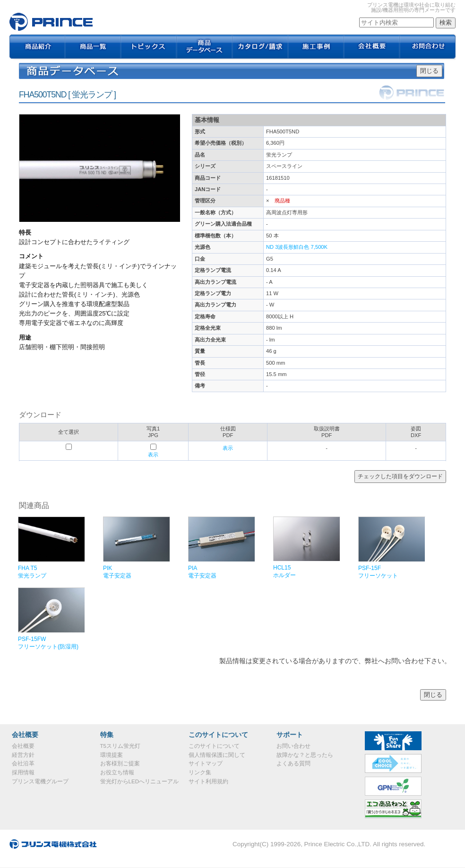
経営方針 (23, 755)
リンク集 (200, 772)
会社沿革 (23, 763)
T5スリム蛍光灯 (120, 746)
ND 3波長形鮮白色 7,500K (297, 247)
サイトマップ (206, 763)
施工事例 (316, 47)
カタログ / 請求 (260, 47)
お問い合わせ (293, 746)
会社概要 (372, 47)
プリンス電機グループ (40, 781)
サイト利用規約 (208, 781)
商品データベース (205, 47)
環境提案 (112, 755)
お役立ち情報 (117, 772)
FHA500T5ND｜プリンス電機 (51, 22)
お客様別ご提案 (120, 763)
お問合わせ (428, 47)
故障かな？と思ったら (305, 755)
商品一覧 (93, 47)
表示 (153, 455)
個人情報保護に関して (217, 755)
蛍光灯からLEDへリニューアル (139, 781)
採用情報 (23, 772)
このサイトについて (214, 746)
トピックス (149, 47)
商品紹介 (37, 47)
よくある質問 (293, 763)
